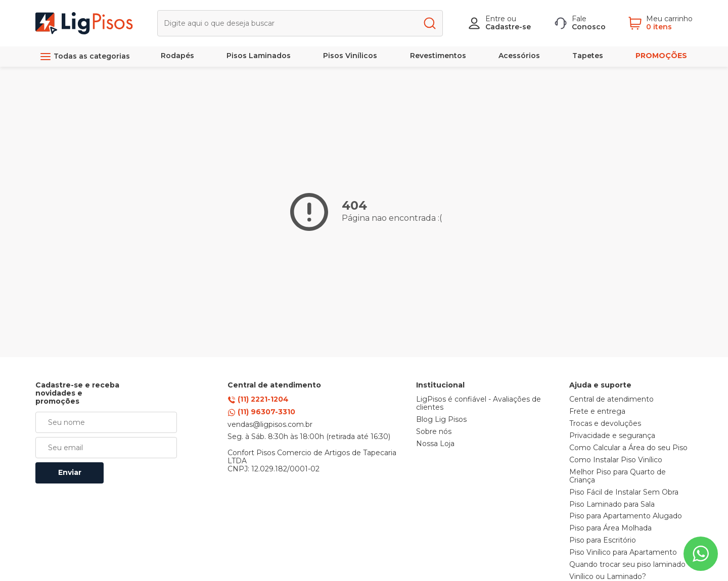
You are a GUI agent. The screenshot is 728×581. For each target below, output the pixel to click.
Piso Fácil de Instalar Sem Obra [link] (624, 493)
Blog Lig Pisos (441, 420)
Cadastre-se (508, 27)
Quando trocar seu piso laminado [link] (627, 565)
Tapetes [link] (588, 56)
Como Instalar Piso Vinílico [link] (616, 460)
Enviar (70, 472)
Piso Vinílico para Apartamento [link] (623, 553)
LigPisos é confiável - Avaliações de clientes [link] (479, 404)
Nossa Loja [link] (435, 444)
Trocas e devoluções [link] (605, 424)
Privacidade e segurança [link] (612, 436)
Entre (495, 19)
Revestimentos (438, 56)
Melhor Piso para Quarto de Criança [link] (618, 476)
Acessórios (519, 56)
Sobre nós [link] (434, 432)
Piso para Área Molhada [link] (610, 528)
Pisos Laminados (259, 56)
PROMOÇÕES (661, 56)
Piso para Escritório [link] (603, 541)
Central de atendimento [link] (611, 400)
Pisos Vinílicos (350, 56)
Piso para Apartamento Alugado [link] (626, 516)
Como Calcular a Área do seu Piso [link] (628, 448)
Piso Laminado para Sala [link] (612, 505)
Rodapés (177, 56)
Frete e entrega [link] (597, 412)
